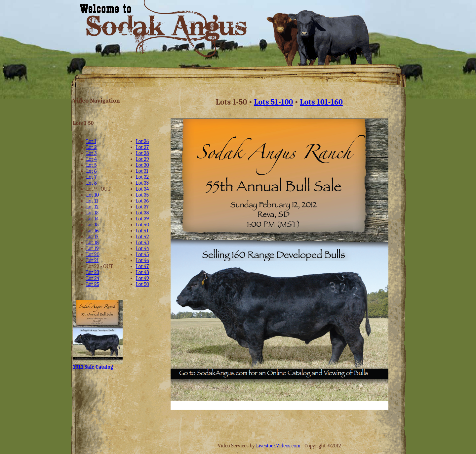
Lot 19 (93, 249)
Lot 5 (92, 165)
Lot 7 (92, 177)
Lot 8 (92, 183)
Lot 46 (142, 260)
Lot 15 (93, 225)
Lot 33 (142, 183)
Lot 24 (93, 278)
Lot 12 (93, 207)
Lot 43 (142, 243)
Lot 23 (93, 272)
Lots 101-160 (321, 102)
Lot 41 (142, 231)
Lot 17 (93, 237)
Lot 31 (142, 171)
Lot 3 (92, 153)
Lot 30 (142, 165)
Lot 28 (142, 153)
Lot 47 (142, 266)
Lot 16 (93, 231)
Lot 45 (142, 254)
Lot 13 (93, 213)
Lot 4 (92, 159)
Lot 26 (142, 141)
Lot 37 (142, 207)
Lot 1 (91, 141)
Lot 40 (143, 225)
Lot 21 (93, 260)
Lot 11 (92, 201)
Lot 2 (92, 147)
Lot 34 (142, 189)
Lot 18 (93, 243)
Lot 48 (142, 272)
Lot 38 (142, 213)
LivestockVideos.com (278, 446)
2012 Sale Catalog (93, 367)
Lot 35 (142, 195)
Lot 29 (142, 159)
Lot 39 (142, 219)
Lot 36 (142, 201)
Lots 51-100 (273, 102)
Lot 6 (92, 171)
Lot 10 (93, 195)
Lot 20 (93, 254)
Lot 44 (142, 249)
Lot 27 (142, 147)
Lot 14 (93, 219)
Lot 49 (142, 278)
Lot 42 (142, 237)
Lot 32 (142, 177)
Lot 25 (93, 284)
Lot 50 (142, 284)
